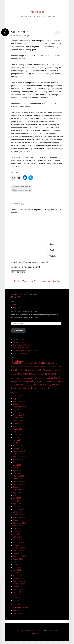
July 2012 (17, 595)
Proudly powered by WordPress (29, 631)
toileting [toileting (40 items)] (56, 385)
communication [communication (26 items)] (24, 367)
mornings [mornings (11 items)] (48, 370)
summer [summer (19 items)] (20, 385)
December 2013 (19, 548)
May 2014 (17, 534)
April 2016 (17, 471)
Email (52, 250)
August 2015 (18, 493)
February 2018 (19, 415)
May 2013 (17, 567)
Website (53, 256)
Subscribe (19, 331)
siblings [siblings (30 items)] (33, 381)
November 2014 (19, 518)
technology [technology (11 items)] (39, 385)
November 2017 (19, 421)
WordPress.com (37, 634)
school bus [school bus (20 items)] (16, 381)
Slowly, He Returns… (21, 342)
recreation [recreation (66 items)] (51, 374)
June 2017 (17, 435)
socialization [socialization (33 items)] (49, 381)
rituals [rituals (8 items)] (43, 378)
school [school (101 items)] (56, 378)
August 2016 (18, 459)
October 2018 (18, 404)
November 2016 (19, 451)
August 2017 (18, 429)
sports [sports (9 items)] (14, 385)
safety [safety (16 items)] (48, 378)
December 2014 (19, 515)
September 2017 (19, 426)
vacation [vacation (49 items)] (22, 388)
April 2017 (17, 440)
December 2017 (19, 418)
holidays (28, 190)
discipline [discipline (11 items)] (36, 367)
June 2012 (17, 598)
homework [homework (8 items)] (35, 370)
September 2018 (19, 407)
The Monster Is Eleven (22, 345)
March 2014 (18, 540)
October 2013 (18, 553)
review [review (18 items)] (37, 378)
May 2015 (17, 501)
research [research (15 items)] (22, 378)
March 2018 (18, 412)
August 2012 (18, 592)
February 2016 (19, 476)
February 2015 (19, 509)
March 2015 (18, 506)
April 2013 (17, 570)
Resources (17, 308)
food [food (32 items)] (14, 370)
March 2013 (18, 573)
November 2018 (19, 401)
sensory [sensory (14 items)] (25, 382)
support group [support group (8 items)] (29, 385)
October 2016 (18, 454)
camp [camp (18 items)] (14, 367)
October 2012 (18, 587)
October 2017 (18, 423)
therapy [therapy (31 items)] (47, 385)
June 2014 (17, 531)
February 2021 (19, 396)
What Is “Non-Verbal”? (24, 281)
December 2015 (19, 482)
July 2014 (17, 529)
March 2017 (18, 443)
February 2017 (19, 446)
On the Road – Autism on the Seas (26, 350)
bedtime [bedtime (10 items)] (36, 363)
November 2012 (19, 584)
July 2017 (17, 432)
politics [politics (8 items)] (35, 374)
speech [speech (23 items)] (59, 381)
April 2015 (17, 504)
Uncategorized (26, 186)
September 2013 (19, 556)
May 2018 (17, 410)
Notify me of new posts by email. (27, 267)
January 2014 (18, 545)
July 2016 (17, 462)
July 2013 (17, 562)
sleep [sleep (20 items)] (39, 381)
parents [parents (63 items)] (27, 374)
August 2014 (18, 526)
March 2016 (18, 473)
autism (21, 190)
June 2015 (17, 498)
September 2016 (19, 457)
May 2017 (17, 437)
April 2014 (17, 537)
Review (16, 611)
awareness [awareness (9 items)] (28, 363)
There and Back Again (21, 353)
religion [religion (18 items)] (15, 378)
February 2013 (19, 576)
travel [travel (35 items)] (14, 388)
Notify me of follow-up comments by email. (31, 262)
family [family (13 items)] (52, 367)
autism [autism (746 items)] (17, 362)
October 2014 (18, 520)
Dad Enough (37, 12)
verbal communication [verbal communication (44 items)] (40, 388)
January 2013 (18, 578)
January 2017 (18, 448)
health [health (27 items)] (19, 370)
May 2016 (17, 468)
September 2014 (19, 523)
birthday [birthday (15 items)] (54, 363)
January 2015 (18, 512)
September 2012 (19, 589)
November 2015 (19, 484)
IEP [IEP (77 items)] (42, 370)
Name (53, 244)
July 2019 (17, 399)
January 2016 (18, 479)
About (15, 305)
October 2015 (18, 487)
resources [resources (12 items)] (30, 378)
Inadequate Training (52, 281)
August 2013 (18, 559)
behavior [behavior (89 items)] (45, 363)
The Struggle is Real (21, 348)
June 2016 (17, 465)
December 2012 (19, 581)
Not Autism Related (20, 608)
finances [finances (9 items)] (58, 367)
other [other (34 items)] (20, 374)
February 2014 (19, 542)
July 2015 (17, 495)
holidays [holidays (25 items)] (27, 370)
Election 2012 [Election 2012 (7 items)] (44, 367)
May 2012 (17, 600)
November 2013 (19, 551)
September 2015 (19, 490)
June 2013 (17, 564)
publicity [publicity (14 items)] (41, 374)
